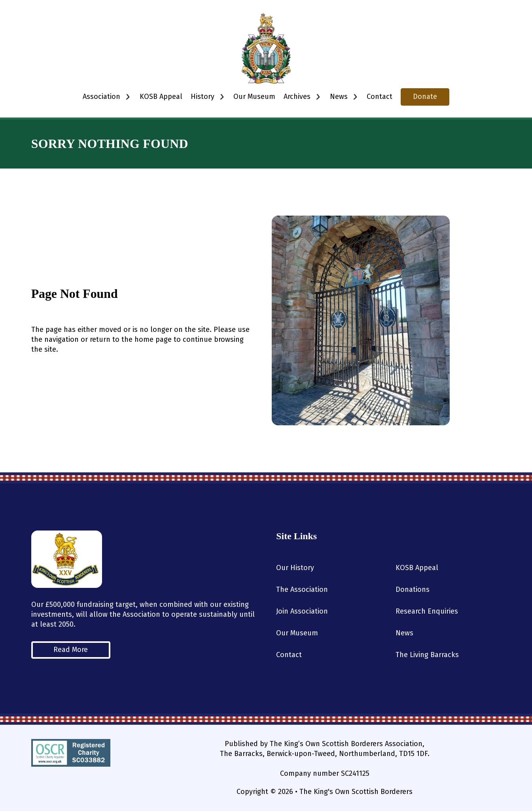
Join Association (302, 611)
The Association (302, 589)
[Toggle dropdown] (128, 97)
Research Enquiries (427, 611)
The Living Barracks (427, 655)
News (404, 633)
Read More (71, 650)
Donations (413, 589)
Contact (380, 97)
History (203, 97)
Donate (425, 97)
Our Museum (254, 97)
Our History (295, 568)
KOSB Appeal (161, 97)
